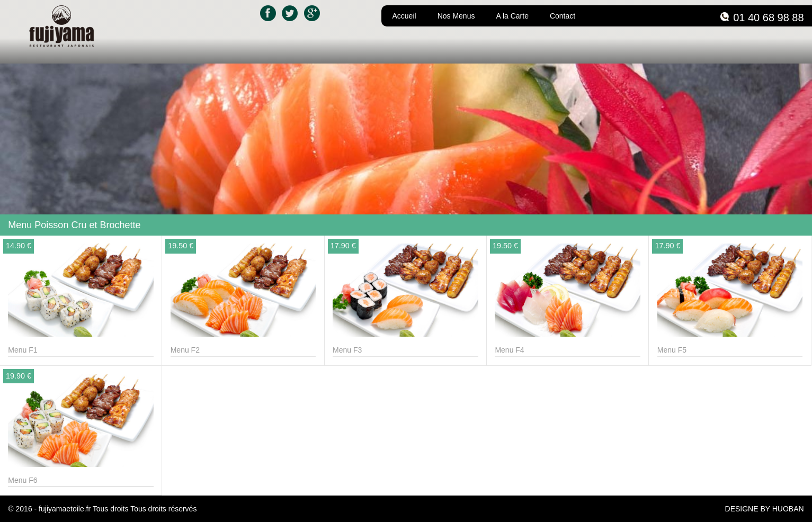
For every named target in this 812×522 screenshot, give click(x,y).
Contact (563, 16)
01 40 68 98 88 (768, 17)
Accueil (404, 16)
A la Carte (512, 16)
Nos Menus (456, 16)
